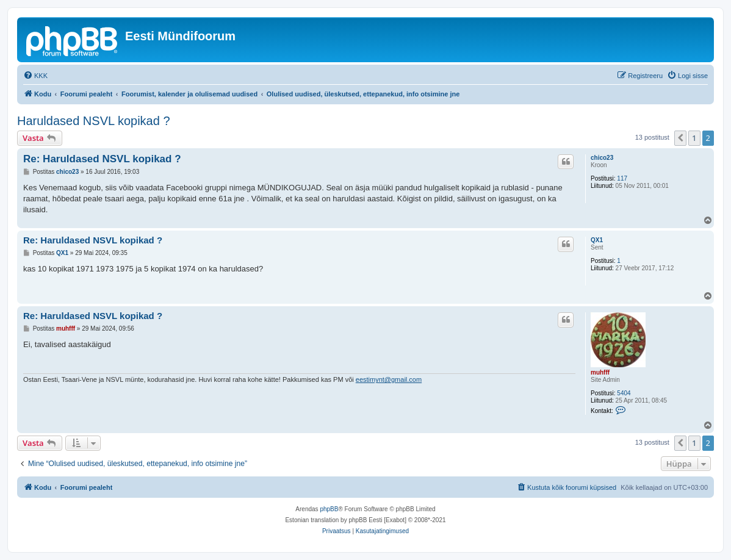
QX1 (597, 240)
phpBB (329, 509)
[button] (680, 138)
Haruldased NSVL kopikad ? (94, 121)
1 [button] (694, 138)
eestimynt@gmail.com (389, 379)
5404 (624, 393)
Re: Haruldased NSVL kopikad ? (102, 159)
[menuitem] (35, 76)
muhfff (600, 372)
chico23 (602, 158)
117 (622, 178)
